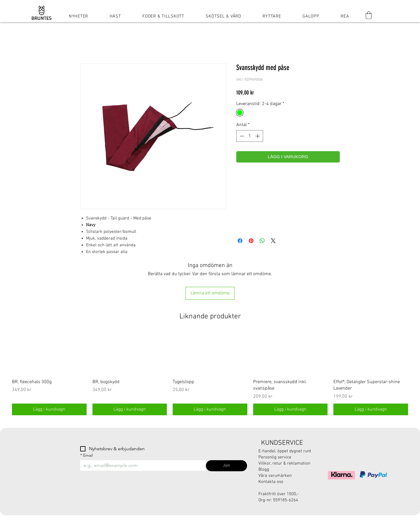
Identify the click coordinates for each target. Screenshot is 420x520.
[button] (369, 15)
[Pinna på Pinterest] (251, 241)
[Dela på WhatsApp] (262, 241)
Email (86, 455)
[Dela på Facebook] (240, 241)
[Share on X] (273, 241)
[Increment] (258, 136)
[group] (210, 374)
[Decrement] (241, 136)
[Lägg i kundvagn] (49, 409)
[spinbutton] (250, 136)
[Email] (141, 465)
